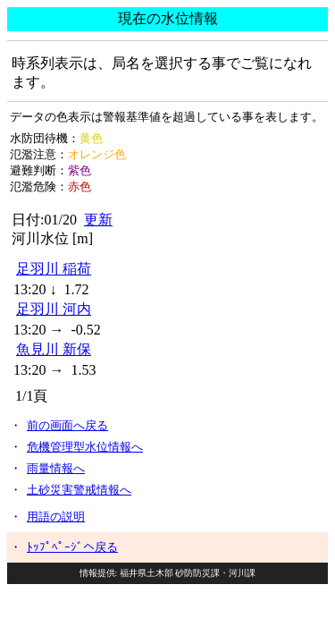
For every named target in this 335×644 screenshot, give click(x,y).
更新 (98, 220)
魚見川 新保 (54, 349)
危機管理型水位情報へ (85, 447)
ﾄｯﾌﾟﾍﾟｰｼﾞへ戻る (72, 547)
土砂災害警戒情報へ (79, 490)
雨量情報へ (56, 468)
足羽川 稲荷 (54, 269)
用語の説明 (56, 517)
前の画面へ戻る (67, 425)
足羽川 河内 (54, 309)
